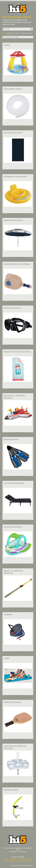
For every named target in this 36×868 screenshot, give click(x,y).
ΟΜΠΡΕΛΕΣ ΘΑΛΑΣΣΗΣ (13, 220)
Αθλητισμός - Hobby (13, 33)
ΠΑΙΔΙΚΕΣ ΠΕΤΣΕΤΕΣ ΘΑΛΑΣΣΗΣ (17, 352)
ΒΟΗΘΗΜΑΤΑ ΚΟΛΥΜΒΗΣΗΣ (15, 177)
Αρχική (4, 33)
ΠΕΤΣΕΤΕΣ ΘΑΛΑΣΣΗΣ (13, 133)
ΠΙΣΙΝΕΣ (7, 45)
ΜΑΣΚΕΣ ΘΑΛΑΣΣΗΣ (12, 308)
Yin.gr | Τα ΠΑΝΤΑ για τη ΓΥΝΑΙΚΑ (14, 859)
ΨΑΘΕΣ (7, 658)
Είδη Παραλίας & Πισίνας (26, 33)
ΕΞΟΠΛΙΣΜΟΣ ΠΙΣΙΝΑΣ (13, 89)
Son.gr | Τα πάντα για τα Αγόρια (25, 861)
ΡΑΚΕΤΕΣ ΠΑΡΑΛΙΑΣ (12, 702)
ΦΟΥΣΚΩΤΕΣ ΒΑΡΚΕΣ (13, 527)
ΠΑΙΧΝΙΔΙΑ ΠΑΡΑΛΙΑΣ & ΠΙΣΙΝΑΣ (17, 264)
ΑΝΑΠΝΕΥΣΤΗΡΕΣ (11, 790)
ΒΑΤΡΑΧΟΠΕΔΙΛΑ (11, 439)
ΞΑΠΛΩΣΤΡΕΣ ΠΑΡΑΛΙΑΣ (14, 483)
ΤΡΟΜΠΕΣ (8, 615)
